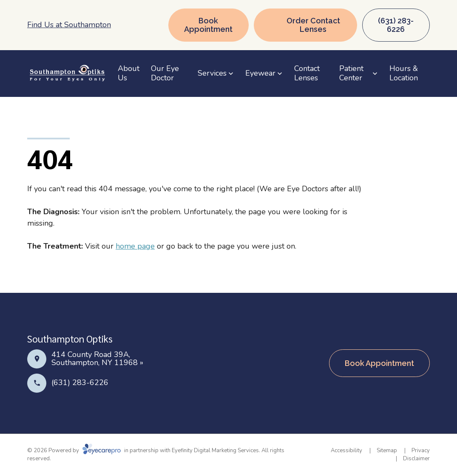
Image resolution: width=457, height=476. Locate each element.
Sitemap (387, 450)
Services (212, 73)
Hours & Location (404, 73)
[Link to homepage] (67, 74)
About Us (129, 73)
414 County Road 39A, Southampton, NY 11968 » (97, 359)
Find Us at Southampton (69, 25)
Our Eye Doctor (165, 73)
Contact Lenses (307, 73)
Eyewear (260, 73)
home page (135, 246)
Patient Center (351, 73)
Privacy (421, 450)
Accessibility (346, 450)
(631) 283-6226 (80, 382)
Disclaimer (416, 459)
